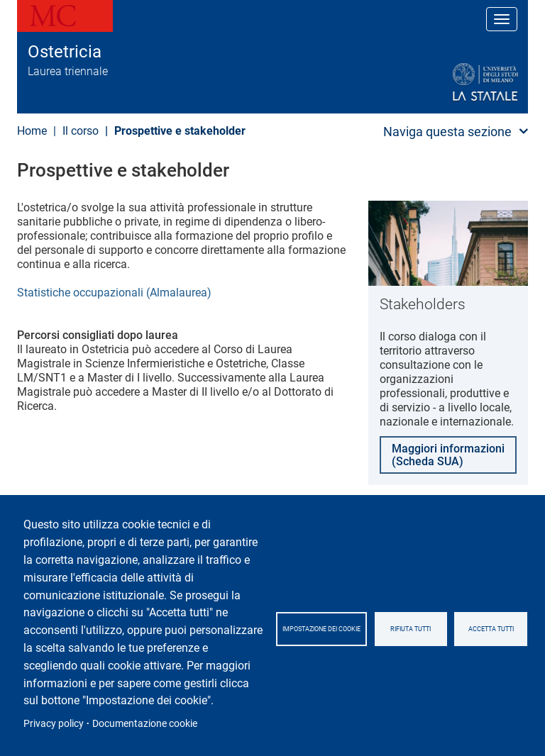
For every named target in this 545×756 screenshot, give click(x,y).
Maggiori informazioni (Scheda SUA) (448, 455)
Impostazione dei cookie (321, 629)
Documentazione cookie (145, 723)
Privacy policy (54, 723)
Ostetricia (65, 52)
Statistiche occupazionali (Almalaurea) (114, 293)
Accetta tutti (491, 629)
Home (32, 131)
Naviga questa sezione (447, 132)
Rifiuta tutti (411, 629)
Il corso (81, 131)
